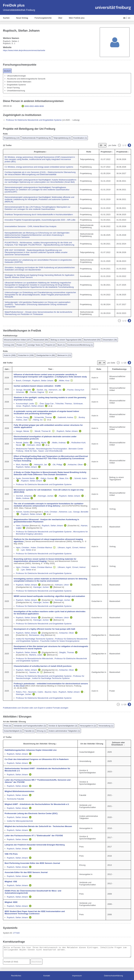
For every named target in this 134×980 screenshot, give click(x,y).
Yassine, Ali (34, 672)
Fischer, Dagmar (37, 392)
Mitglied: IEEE (11, 902)
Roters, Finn (21, 692)
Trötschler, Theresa (64, 404)
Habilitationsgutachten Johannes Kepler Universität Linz (31, 750)
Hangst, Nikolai (22, 431)
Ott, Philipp (57, 465)
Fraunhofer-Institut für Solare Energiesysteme (60, 641)
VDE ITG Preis (11, 854)
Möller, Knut (64, 381)
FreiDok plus (14, 5)
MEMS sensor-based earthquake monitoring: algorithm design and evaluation (49, 596)
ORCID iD (7, 106)
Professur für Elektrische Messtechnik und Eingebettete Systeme (34, 120)
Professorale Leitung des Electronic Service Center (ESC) (31, 813)
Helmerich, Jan (55, 390)
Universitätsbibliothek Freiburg (19, 10)
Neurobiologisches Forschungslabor (52, 449)
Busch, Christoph (23, 381)
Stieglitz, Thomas (66, 652)
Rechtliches (16, 976)
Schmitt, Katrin (81, 478)
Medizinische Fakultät (25, 449)
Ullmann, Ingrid (64, 548)
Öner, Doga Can (47, 404)
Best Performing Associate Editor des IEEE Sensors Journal (32, 863)
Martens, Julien (36, 655)
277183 (16, 933)
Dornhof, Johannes (24, 496)
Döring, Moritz (40, 443)
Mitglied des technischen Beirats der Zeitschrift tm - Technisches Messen (38, 826)
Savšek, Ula (42, 390)
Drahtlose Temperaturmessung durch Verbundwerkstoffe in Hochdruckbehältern (39, 215)
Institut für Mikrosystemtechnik (20, 821)
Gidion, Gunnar (47, 478)
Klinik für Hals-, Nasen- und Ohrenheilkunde (44, 451)
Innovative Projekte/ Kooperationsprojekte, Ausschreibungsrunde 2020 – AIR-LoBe (40, 220)
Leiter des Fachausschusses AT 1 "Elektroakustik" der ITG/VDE (34, 836)
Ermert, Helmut (79, 548)
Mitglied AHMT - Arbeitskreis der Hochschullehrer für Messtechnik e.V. (37, 804)
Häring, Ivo (38, 420)
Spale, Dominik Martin (25, 478)
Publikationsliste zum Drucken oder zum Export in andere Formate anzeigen (36, 708)
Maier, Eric (64, 478)
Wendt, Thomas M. (43, 431)
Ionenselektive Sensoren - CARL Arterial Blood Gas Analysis (31, 226)
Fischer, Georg (22, 417)
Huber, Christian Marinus (41, 548)
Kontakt (47, 976)
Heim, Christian (23, 526)
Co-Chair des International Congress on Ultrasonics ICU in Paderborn (37, 759)
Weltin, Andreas (59, 443)
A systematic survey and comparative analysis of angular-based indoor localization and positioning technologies (46, 412)
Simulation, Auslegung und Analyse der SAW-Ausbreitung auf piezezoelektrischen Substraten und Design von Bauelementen (40, 269)
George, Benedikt (23, 390)
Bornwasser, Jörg (37, 635)
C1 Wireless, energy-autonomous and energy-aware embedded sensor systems (39, 167)
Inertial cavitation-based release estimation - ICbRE (37, 386)
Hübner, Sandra (23, 512)
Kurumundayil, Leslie (25, 404)
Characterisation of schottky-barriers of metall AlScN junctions (43, 666)
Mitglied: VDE (11, 882)
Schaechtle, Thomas (43, 417)
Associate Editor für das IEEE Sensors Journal (26, 872)
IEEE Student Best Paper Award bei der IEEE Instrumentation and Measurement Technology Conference (35, 912)
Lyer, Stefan (26, 550)
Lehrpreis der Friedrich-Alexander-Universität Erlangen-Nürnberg (35, 845)
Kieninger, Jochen (46, 496)
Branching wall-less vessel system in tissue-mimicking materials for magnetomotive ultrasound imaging (45, 560)
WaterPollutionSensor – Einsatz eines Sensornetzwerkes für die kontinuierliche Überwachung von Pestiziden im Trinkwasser (38, 313)
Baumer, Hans (51, 692)
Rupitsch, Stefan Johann (43, 381)
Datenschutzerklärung (113, 976)
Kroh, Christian (51, 512)
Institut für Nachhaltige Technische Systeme (35, 639)
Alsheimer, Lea (65, 512)
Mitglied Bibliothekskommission (19, 791)
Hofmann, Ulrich (34, 445)
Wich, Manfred (22, 465)
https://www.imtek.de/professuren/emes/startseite (24, 50)
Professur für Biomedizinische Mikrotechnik (34, 659)
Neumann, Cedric (36, 692)
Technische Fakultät (15, 799)
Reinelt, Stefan (22, 443)
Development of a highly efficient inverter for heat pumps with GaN (44, 629)
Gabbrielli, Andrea (65, 417)
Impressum (77, 976)
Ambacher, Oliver (75, 465)
